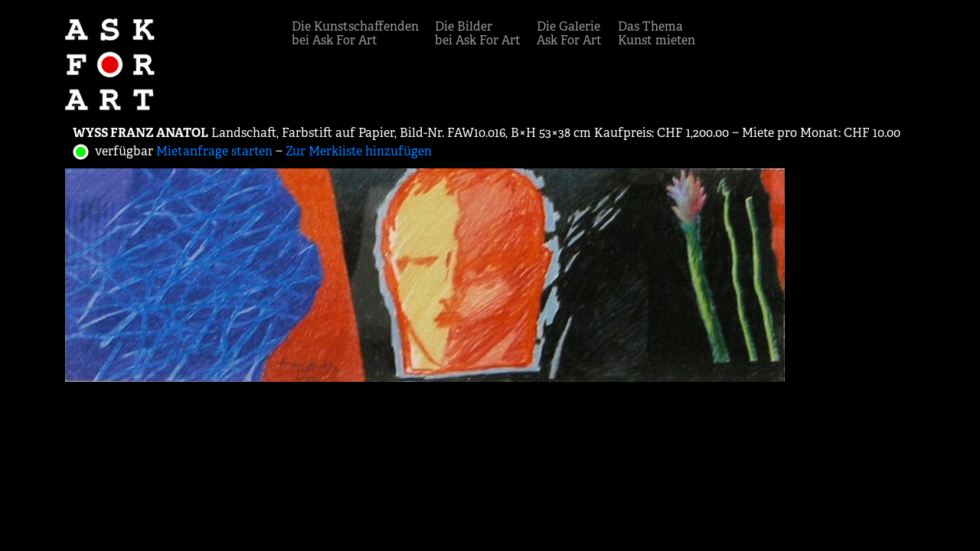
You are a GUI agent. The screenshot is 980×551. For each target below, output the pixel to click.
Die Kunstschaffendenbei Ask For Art (355, 33)
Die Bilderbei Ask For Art (478, 33)
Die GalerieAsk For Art (569, 33)
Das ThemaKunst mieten (657, 33)
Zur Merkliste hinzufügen (359, 151)
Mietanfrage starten (214, 151)
